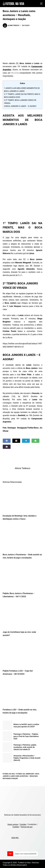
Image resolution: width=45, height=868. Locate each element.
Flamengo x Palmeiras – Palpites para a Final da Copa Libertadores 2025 (26, 736)
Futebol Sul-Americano (25, 774)
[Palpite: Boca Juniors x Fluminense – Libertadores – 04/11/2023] (23, 576)
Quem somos (13, 824)
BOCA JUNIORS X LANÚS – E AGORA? (20, 106)
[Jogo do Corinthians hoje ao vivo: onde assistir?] (23, 615)
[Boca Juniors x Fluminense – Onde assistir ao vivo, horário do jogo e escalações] (23, 537)
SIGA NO (15, 838)
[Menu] (41, 4)
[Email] (7, 447)
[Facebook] (7, 441)
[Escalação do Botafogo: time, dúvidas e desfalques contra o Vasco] (23, 499)
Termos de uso (27, 827)
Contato (23, 824)
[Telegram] (26, 441)
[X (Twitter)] (16, 441)
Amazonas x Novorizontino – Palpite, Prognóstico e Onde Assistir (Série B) (27, 758)
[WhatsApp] (35, 441)
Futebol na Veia (9, 774)
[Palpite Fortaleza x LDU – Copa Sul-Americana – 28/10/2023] (23, 654)
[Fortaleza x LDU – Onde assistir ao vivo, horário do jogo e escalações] (23, 693)
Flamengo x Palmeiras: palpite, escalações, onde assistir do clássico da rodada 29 (25, 747)
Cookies (16, 827)
